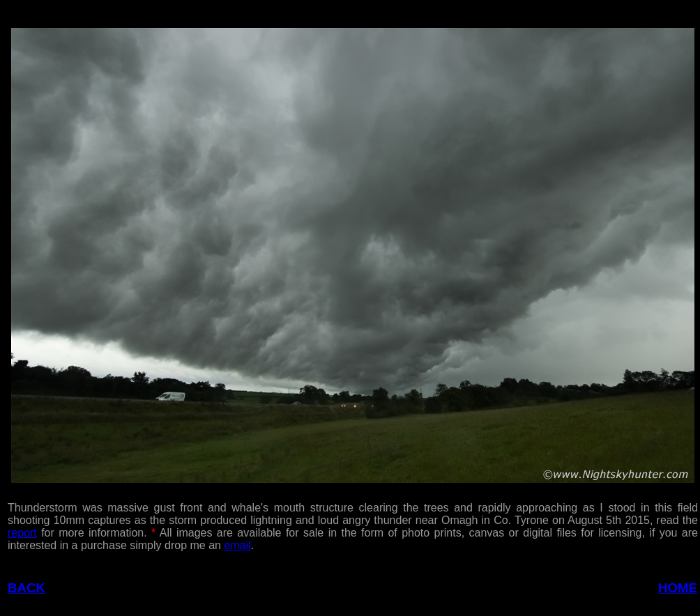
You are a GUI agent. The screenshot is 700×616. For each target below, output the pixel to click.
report (22, 533)
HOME (678, 588)
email (237, 545)
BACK (26, 588)
